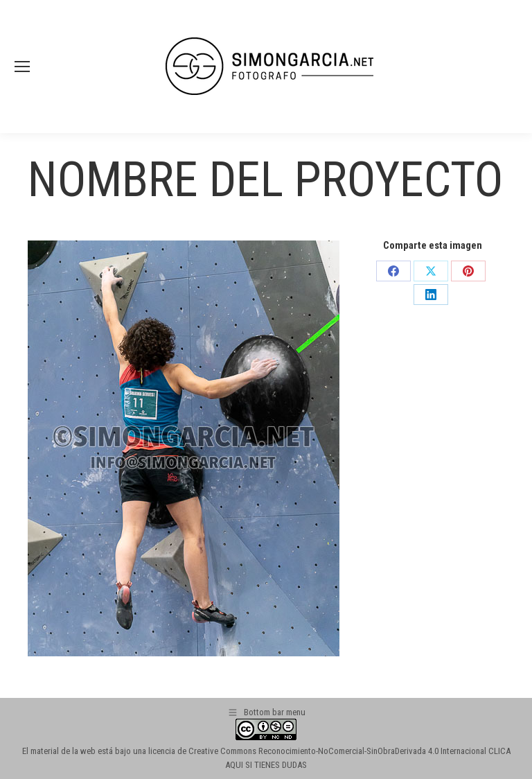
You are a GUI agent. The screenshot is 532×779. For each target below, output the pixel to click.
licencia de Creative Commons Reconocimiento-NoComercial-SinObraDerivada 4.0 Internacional (317, 751)
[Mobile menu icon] (22, 67)
